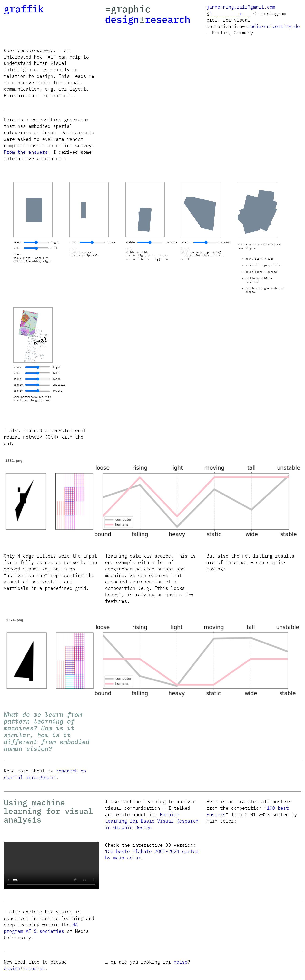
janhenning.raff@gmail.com (241, 7)
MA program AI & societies (41, 928)
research (168, 19)
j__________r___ (230, 13)
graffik (24, 9)
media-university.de (274, 26)
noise (181, 962)
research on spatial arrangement (45, 774)
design (122, 19)
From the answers (26, 152)
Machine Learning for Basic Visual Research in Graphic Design (152, 821)
